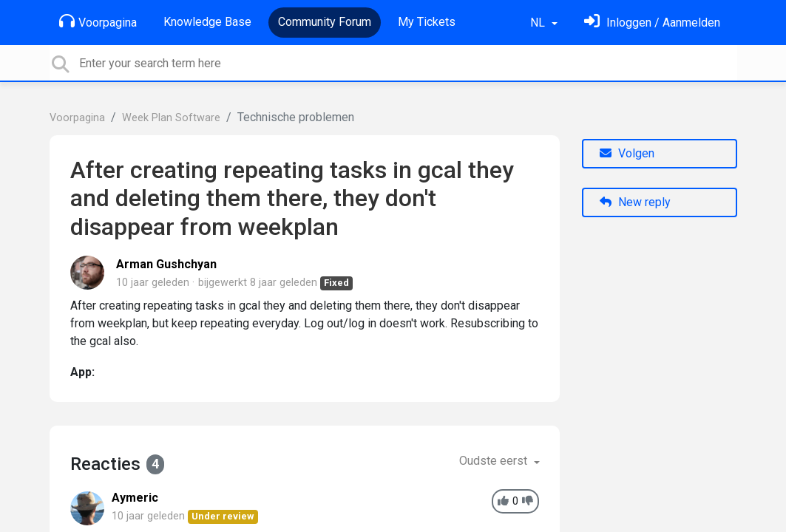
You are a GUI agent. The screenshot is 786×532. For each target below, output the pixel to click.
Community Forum (325, 22)
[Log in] (652, 23)
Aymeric (135, 498)
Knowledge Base (207, 22)
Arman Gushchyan (166, 264)
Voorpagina (98, 21)
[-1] (528, 501)
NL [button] (539, 23)
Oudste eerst (495, 461)
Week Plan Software (171, 118)
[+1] (503, 501)
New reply (635, 202)
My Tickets (427, 22)
